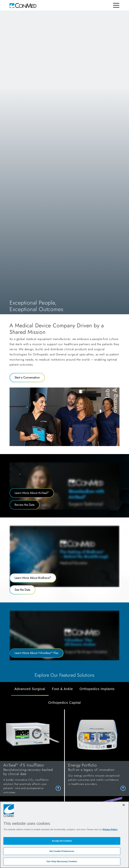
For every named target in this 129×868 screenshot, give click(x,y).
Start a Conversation (27, 377)
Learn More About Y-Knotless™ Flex (37, 653)
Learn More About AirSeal (32, 493)
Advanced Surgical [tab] (30, 689)
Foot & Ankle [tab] (62, 689)
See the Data (22, 590)
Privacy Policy (110, 829)
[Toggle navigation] (116, 5)
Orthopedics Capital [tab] (65, 703)
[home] (23, 5)
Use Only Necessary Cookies (62, 861)
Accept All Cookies (62, 841)
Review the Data (25, 505)
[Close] (124, 805)
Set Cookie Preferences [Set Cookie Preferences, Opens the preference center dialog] (62, 851)
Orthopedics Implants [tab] (97, 689)
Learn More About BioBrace (33, 578)
